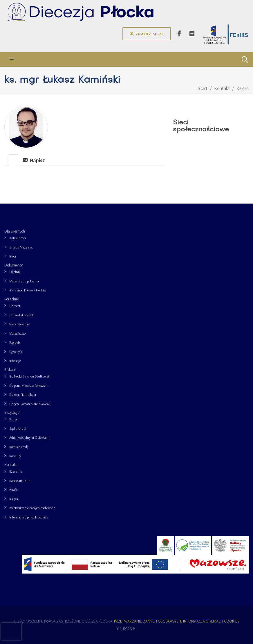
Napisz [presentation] (34, 160)
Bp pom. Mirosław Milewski (28, 386)
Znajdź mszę (147, 34)
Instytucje (12, 412)
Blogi (13, 256)
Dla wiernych (15, 231)
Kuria (13, 419)
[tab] (13, 160)
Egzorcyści (16, 352)
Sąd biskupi (18, 428)
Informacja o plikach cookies (29, 517)
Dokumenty (13, 265)
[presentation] (13, 160)
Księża (14, 499)
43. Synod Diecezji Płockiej (28, 290)
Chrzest (15, 306)
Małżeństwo (17, 333)
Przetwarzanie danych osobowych (32, 508)
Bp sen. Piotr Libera (23, 394)
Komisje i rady (19, 447)
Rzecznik (16, 471)
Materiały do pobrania (24, 281)
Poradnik (11, 299)
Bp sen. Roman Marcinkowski (30, 404)
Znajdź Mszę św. (21, 247)
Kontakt (11, 465)
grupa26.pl (127, 629)
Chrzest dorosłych (22, 315)
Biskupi (10, 369)
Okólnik (15, 272)
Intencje (15, 361)
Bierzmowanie (19, 324)
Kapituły (15, 456)
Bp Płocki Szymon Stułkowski (30, 376)
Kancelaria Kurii (20, 481)
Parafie (14, 490)
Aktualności (18, 238)
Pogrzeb (15, 342)
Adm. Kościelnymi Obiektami (29, 437)
